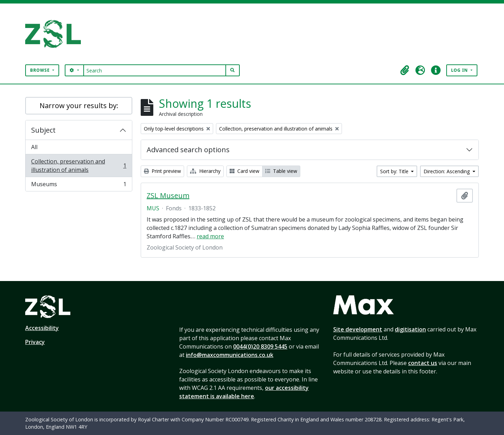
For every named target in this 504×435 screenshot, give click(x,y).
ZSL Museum (168, 196)
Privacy (35, 342)
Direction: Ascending (447, 171)
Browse (41, 70)
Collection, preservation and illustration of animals (79, 166)
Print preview (162, 171)
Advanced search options (188, 150)
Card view (244, 171)
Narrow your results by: (79, 106)
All (34, 147)
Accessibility (42, 328)
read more (210, 236)
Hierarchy (205, 171)
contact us (423, 363)
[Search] (155, 70)
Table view (281, 171)
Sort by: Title (395, 171)
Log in (460, 70)
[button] (405, 70)
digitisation (410, 329)
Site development (358, 329)
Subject (43, 130)
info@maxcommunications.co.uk (230, 355)
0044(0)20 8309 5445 (260, 346)
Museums (79, 185)
